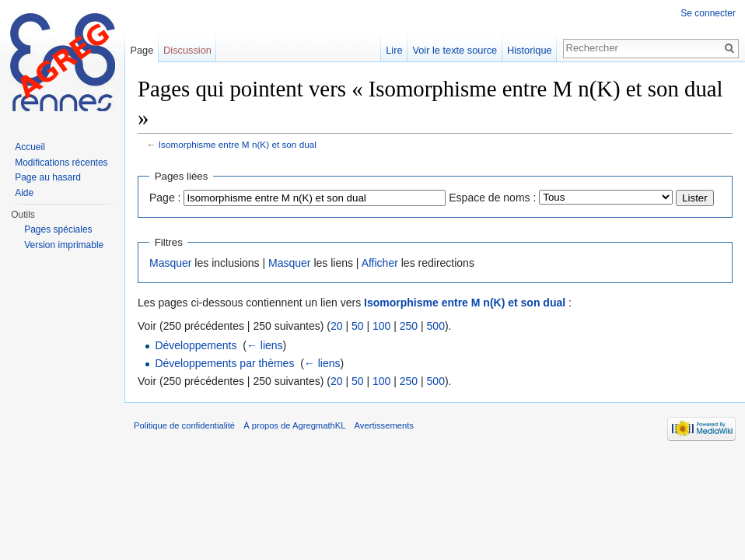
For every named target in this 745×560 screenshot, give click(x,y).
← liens (265, 345)
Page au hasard (48, 177)
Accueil (30, 147)
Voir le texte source (455, 50)
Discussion (187, 50)
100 (381, 326)
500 (436, 326)
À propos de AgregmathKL (294, 425)
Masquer (170, 263)
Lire (394, 50)
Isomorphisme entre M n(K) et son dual (238, 144)
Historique (530, 50)
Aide (24, 193)
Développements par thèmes (224, 363)
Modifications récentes (61, 163)
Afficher (380, 263)
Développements (196, 345)
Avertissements (384, 425)
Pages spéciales (58, 229)
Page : (165, 198)
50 (358, 326)
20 (337, 326)
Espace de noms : (492, 198)
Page (142, 50)
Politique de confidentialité (184, 425)
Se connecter (708, 13)
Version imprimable (64, 245)
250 (409, 326)
